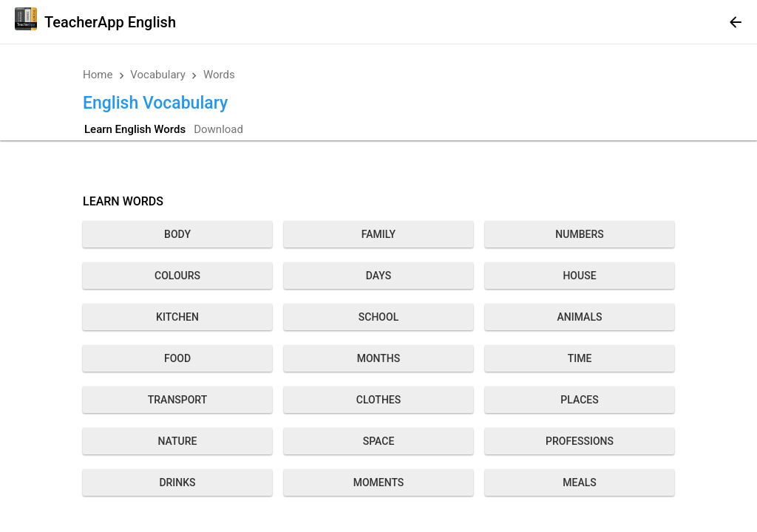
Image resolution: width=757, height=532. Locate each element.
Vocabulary (158, 75)
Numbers (579, 234)
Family (378, 234)
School (378, 317)
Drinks (177, 482)
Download (218, 129)
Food (177, 358)
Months (379, 358)
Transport (178, 400)
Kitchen (177, 317)
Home (98, 75)
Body (177, 234)
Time (580, 358)
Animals (580, 317)
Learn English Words (135, 129)
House (579, 276)
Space (379, 441)
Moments (379, 482)
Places (579, 400)
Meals (579, 482)
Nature (178, 441)
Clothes (378, 400)
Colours (177, 276)
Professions (580, 441)
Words (219, 75)
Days (378, 276)
